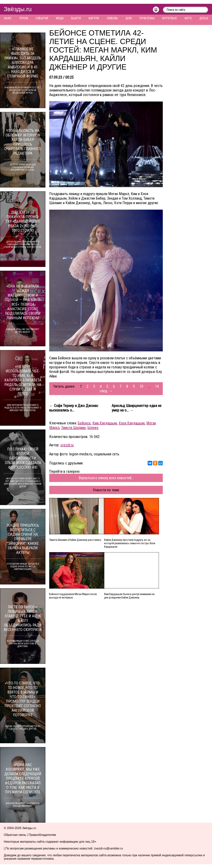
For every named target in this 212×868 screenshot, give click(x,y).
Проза (24, 18)
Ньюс (8, 18)
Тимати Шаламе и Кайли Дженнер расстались (75, 540)
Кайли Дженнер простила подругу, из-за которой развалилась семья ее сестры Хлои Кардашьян (130, 543)
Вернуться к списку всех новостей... (106, 478)
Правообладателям (42, 835)
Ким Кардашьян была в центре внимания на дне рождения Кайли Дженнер (129, 596)
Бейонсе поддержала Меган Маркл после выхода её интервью (73, 596)
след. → (106, 391)
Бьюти (76, 18)
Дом (129, 18)
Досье (204, 18)
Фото (188, 18)
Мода (60, 18)
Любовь (112, 18)
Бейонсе (84, 423)
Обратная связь (15, 835)
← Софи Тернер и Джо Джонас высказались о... (74, 408)
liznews (93, 428)
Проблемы (147, 18)
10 (141, 386)
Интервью (169, 18)
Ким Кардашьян (105, 423)
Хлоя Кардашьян (132, 423)
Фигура (94, 18)
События (42, 18)
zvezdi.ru (67, 445)
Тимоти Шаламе (73, 428)
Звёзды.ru (18, 9)
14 (157, 386)
